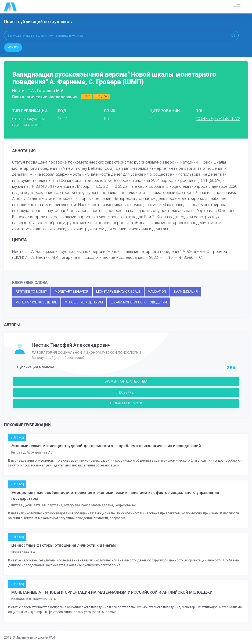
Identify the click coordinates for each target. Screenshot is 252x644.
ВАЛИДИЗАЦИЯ (186, 292)
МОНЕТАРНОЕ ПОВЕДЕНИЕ (36, 302)
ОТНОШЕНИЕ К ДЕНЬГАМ (84, 302)
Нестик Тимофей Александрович (71, 345)
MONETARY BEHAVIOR (72, 292)
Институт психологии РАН (35, 638)
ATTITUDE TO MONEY (31, 292)
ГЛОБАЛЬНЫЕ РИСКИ (126, 403)
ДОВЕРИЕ (126, 392)
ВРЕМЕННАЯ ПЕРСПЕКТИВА (126, 381)
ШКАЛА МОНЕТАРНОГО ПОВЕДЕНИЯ (139, 302)
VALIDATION (157, 292)
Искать (13, 47)
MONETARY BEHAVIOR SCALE (118, 292)
